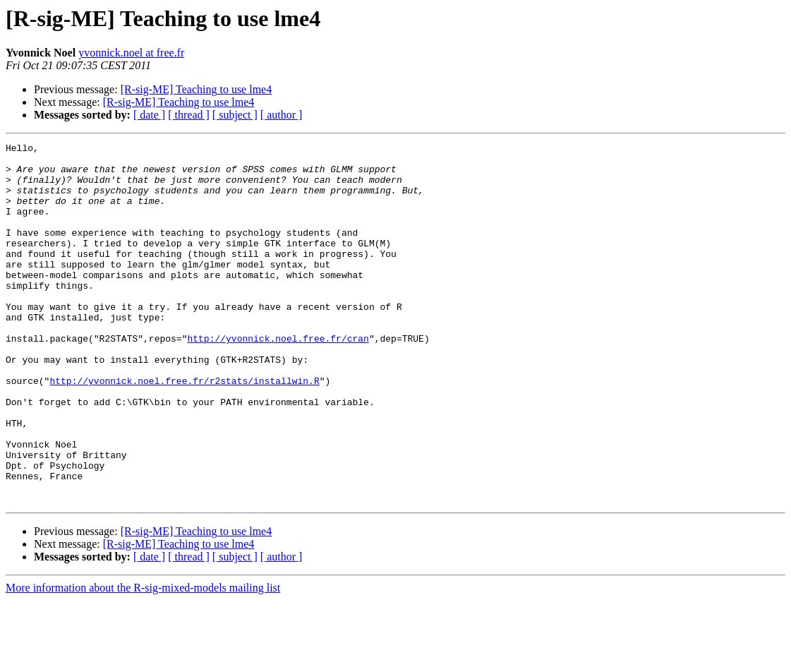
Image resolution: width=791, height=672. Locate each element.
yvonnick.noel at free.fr (131, 53)
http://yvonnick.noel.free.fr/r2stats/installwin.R (184, 429)
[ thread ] (189, 115)
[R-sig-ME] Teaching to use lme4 (197, 89)
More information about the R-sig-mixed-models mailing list (143, 660)
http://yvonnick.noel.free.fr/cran (278, 378)
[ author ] (282, 115)
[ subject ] (235, 115)
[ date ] (149, 115)
